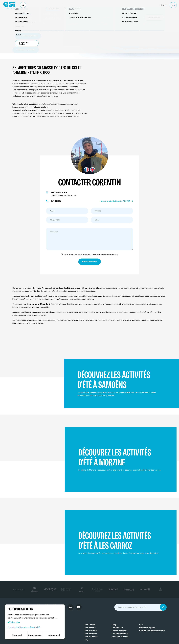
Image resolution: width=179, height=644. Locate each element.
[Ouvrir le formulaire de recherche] (23, 5)
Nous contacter (90, 262)
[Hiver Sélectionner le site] (163, 5)
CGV (141, 625)
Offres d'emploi (119, 631)
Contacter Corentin (26, 50)
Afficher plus (14, 622)
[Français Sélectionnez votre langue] (173, 5)
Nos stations (91, 631)
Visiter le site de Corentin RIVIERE (117, 201)
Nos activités (91, 634)
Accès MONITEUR (120, 637)
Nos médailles (91, 637)
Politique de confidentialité (152, 631)
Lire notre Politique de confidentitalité (24, 627)
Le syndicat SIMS (120, 634)
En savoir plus (35, 635)
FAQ (86, 640)
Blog (114, 625)
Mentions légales (147, 628)
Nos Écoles (90, 625)
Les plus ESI (117, 628)
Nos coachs (19, 17)
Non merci (17, 635)
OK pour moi (54, 635)
